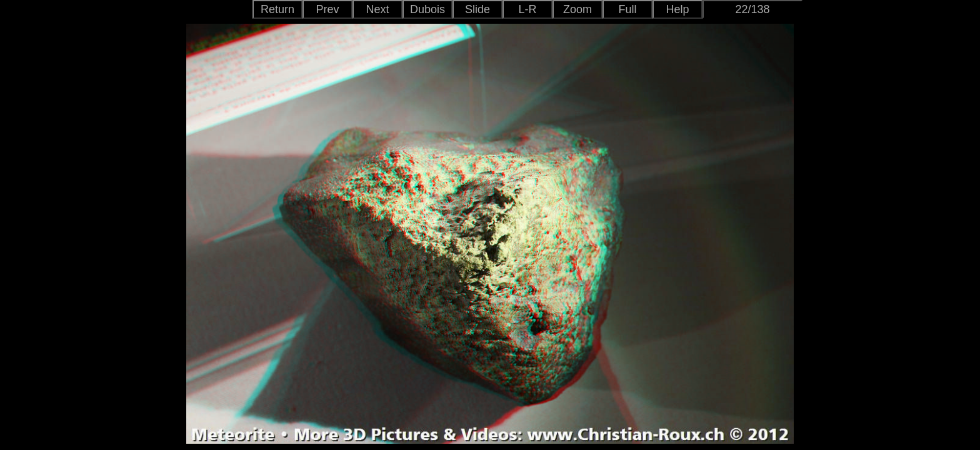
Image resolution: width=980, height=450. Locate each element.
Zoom (577, 9)
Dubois (427, 9)
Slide (477, 9)
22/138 (752, 9)
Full (627, 9)
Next (377, 9)
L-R (527, 9)
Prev (327, 9)
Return (277, 9)
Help (677, 9)
